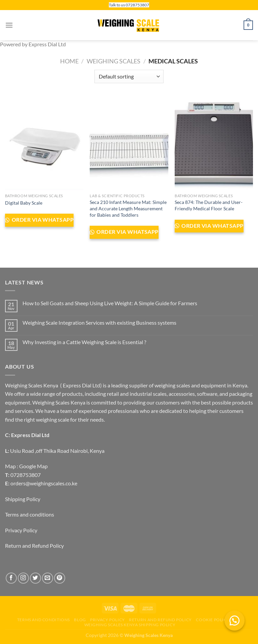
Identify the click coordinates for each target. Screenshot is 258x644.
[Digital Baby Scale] (44, 143)
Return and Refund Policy (34, 546)
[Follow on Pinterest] (60, 578)
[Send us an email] (48, 578)
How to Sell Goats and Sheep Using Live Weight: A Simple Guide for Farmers (110, 303)
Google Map (33, 466)
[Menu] (9, 25)
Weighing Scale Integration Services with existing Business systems (99, 323)
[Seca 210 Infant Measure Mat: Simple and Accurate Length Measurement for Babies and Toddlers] (129, 143)
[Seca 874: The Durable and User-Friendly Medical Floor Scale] (214, 143)
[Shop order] (129, 76)
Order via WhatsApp (42, 220)
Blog (80, 620)
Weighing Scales (114, 61)
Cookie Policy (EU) (218, 620)
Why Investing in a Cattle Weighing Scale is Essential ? (84, 342)
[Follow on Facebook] (11, 578)
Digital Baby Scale (24, 203)
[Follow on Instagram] (23, 578)
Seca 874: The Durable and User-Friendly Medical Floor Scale (209, 205)
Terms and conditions (30, 514)
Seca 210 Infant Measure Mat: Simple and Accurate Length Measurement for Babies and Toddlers (128, 208)
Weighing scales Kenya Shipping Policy (130, 625)
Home (69, 61)
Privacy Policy (21, 530)
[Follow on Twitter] (35, 578)
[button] (234, 621)
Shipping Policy (23, 499)
